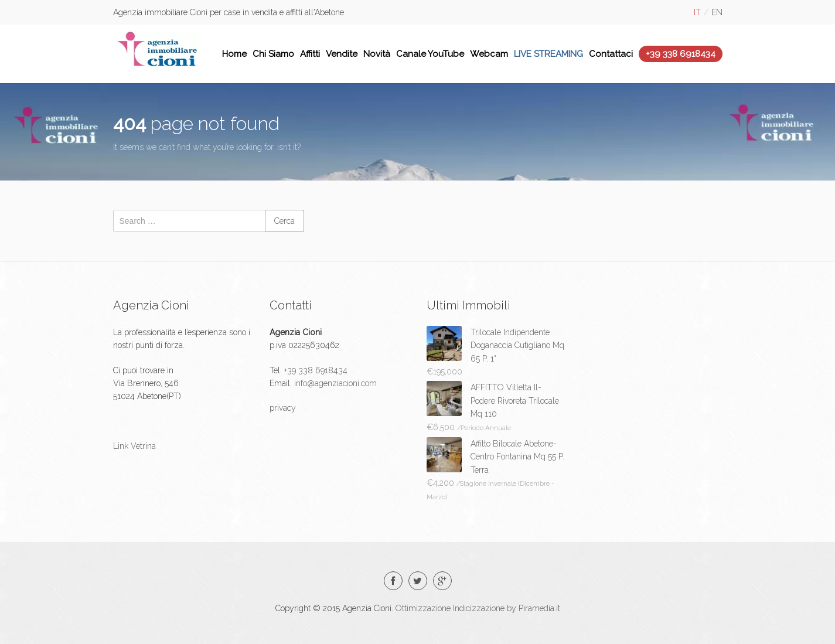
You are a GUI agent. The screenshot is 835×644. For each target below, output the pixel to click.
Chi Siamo (273, 54)
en (717, 12)
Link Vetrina (134, 446)
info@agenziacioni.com (334, 383)
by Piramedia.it (534, 608)
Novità (377, 54)
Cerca (284, 221)
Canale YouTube (430, 54)
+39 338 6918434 (681, 54)
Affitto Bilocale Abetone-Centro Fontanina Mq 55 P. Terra (517, 457)
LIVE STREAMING (548, 54)
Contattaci (611, 54)
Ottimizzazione (423, 608)
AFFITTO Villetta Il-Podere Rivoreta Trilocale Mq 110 (515, 401)
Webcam (489, 54)
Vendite (342, 54)
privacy (283, 408)
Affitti (310, 54)
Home (234, 54)
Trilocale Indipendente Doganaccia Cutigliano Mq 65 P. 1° (517, 345)
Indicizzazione (479, 608)
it (697, 12)
